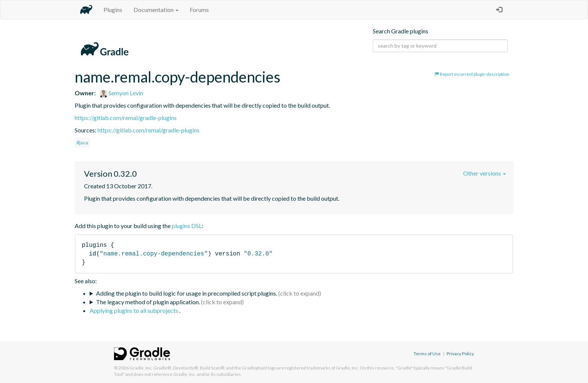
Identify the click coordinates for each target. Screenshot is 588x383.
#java (82, 143)
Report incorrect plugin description (472, 74)
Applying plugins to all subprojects (134, 310)
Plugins (113, 10)
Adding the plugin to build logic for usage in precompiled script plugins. (187, 293)
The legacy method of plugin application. (148, 302)
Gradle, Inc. (141, 368)
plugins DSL (187, 226)
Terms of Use (427, 354)
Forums (199, 10)
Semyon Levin (121, 93)
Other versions (484, 173)
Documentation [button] (156, 10)
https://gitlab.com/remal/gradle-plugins (126, 118)
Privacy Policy (460, 354)
